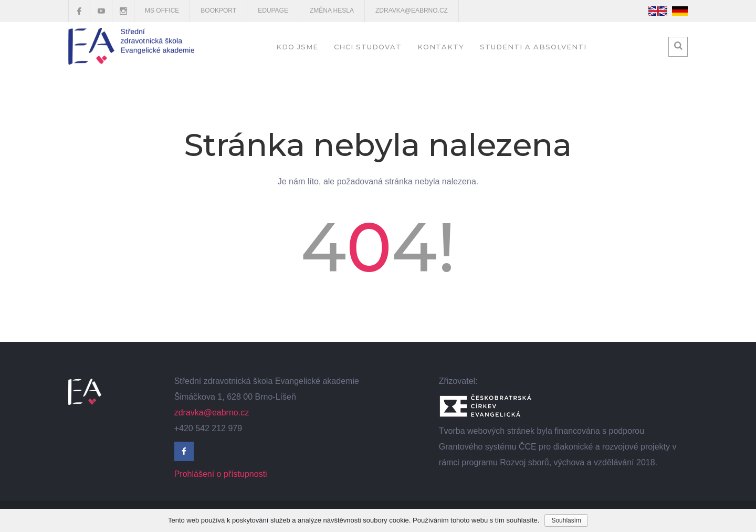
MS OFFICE (162, 11)
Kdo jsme (297, 47)
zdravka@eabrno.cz (412, 11)
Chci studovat (368, 47)
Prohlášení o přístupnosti (221, 474)
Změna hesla (332, 11)
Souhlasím (566, 520)
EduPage (273, 11)
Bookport (218, 11)
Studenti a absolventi (533, 47)
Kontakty (441, 47)
